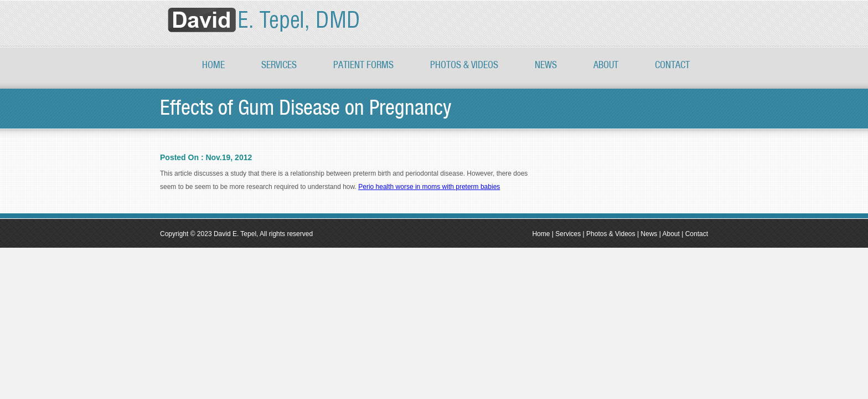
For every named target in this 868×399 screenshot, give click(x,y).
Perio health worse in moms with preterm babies (429, 187)
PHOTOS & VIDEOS (464, 65)
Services (279, 65)
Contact (672, 65)
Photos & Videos (611, 234)
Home (213, 65)
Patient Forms (363, 65)
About (606, 65)
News (546, 65)
